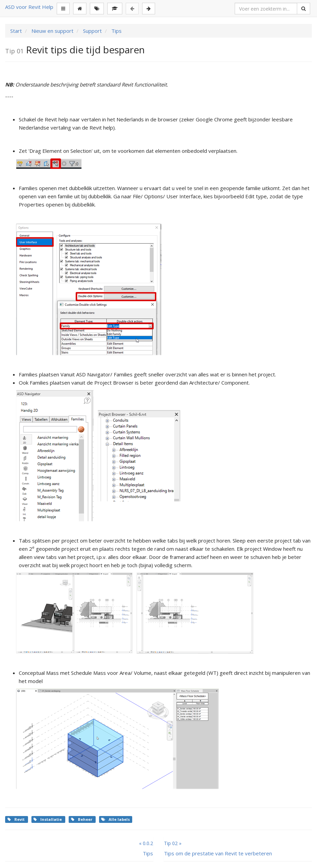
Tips (116, 31)
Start (16, 31)
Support (92, 31)
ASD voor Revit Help (29, 7)
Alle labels (115, 819)
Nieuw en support (52, 31)
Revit (17, 819)
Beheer (82, 819)
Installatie (48, 819)
